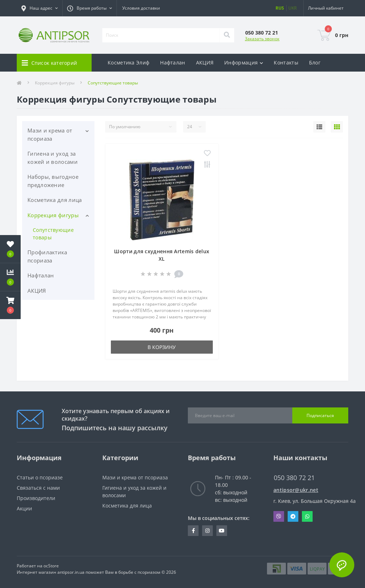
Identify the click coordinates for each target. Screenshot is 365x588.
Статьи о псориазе (40, 477)
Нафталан (173, 63)
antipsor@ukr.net (296, 490)
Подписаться (320, 415)
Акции (24, 508)
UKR (292, 8)
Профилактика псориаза (47, 256)
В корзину (162, 347)
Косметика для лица (55, 200)
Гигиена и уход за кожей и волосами (53, 158)
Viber (279, 516)
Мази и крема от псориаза (50, 134)
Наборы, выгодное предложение (53, 181)
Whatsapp (307, 516)
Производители (36, 498)
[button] (10, 305)
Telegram (293, 516)
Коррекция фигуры (55, 83)
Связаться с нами (38, 488)
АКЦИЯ (205, 63)
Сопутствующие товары (53, 234)
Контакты (286, 63)
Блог (315, 63)
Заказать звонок (262, 39)
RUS (280, 8)
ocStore (51, 566)
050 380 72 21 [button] (294, 478)
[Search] (227, 35)
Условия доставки (141, 8)
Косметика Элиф (128, 63)
